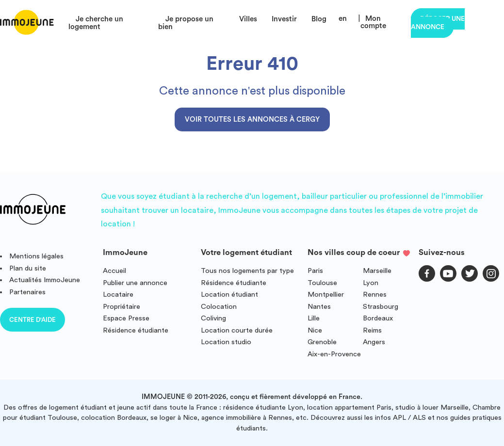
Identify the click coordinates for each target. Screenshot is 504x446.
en (343, 19)
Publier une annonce (135, 283)
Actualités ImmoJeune (45, 280)
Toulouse (322, 283)
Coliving (213, 318)
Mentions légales (36, 256)
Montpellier (326, 295)
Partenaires (27, 292)
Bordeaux (378, 318)
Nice (315, 330)
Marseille (377, 271)
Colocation (219, 307)
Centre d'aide (33, 320)
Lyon (371, 283)
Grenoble (322, 342)
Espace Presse (126, 318)
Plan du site (28, 268)
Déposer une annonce (438, 23)
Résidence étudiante (136, 330)
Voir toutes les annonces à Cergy (252, 119)
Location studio (226, 342)
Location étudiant (229, 295)
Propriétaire (122, 307)
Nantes (319, 307)
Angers (374, 342)
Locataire (118, 295)
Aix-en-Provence (334, 354)
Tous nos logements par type (247, 271)
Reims (372, 330)
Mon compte (373, 22)
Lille (314, 318)
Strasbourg (381, 307)
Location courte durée (237, 330)
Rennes (375, 295)
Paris (315, 271)
